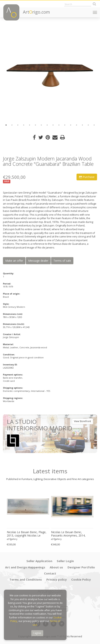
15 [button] (88, 125)
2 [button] (12, 125)
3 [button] (18, 125)
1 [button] (6, 125)
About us (56, 567)
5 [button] (30, 125)
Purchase (87, 177)
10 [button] (59, 125)
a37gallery (12, 539)
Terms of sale (62, 261)
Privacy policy (57, 579)
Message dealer (38, 261)
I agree (37, 633)
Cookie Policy (81, 579)
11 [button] (65, 125)
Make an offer (14, 261)
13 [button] (77, 125)
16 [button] (94, 125)
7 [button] (41, 125)
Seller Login (65, 561)
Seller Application (39, 561)
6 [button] (35, 125)
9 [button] (53, 125)
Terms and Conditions (26, 579)
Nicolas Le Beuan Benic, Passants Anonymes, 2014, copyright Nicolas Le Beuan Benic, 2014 (68, 534)
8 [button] (47, 125)
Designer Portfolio (81, 567)
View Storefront (82, 421)
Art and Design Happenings (25, 567)
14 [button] (82, 125)
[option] (50, 73)
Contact (50, 573)
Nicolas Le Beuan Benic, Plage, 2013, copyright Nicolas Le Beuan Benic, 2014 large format (27, 534)
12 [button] (71, 125)
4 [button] (24, 125)
